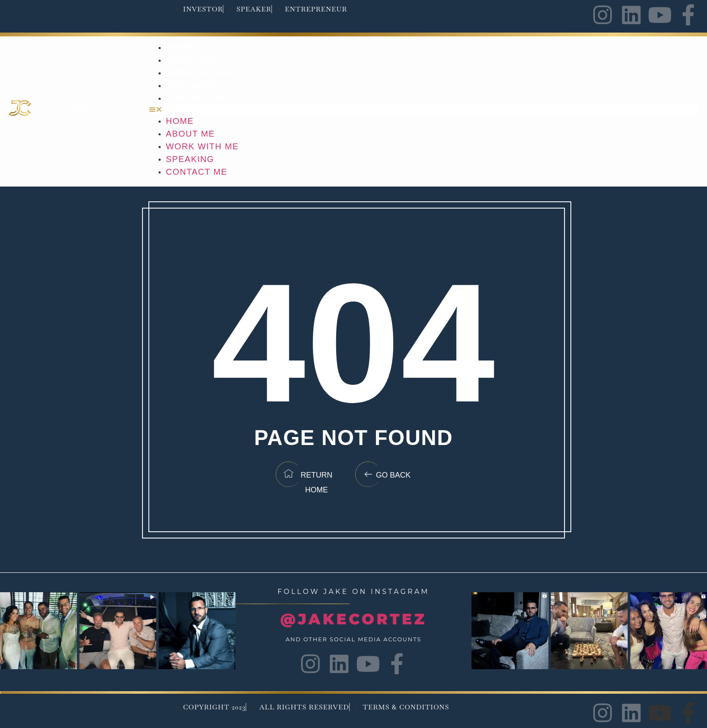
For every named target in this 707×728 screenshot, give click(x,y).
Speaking (190, 85)
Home (180, 47)
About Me (191, 60)
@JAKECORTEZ (353, 619)
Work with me (203, 73)
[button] (424, 110)
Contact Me (197, 98)
